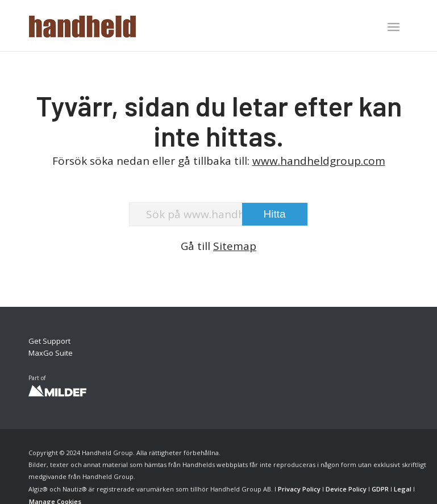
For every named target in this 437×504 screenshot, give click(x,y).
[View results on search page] (275, 214)
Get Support (49, 341)
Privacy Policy (299, 489)
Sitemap (235, 246)
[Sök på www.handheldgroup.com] (218, 214)
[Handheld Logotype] (82, 26)
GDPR (380, 489)
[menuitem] (394, 28)
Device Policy (346, 489)
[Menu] (394, 27)
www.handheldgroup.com (319, 161)
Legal (403, 489)
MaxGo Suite (51, 353)
